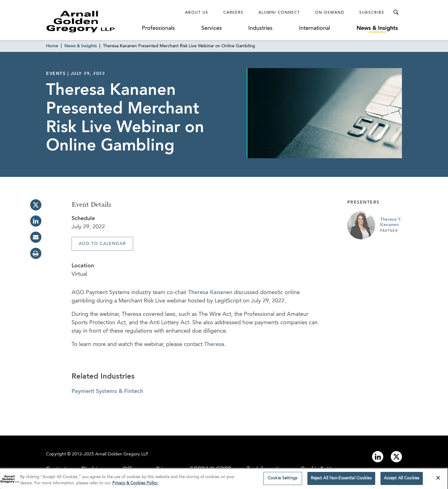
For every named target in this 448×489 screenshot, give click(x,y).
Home (52, 46)
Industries (260, 28)
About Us (197, 13)
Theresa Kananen (210, 293)
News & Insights (377, 28)
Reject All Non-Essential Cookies (341, 480)
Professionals (158, 28)
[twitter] (36, 205)
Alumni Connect (279, 13)
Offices (132, 469)
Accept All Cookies (402, 480)
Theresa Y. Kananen (391, 222)
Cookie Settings (321, 469)
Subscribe (372, 13)
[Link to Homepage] (92, 21)
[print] (36, 253)
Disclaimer (94, 469)
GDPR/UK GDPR (210, 469)
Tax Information (266, 469)
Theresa (214, 344)
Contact (56, 469)
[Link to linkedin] (378, 457)
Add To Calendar (102, 244)
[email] (36, 237)
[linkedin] (36, 221)
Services (212, 28)
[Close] (438, 480)
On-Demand (330, 13)
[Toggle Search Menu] (396, 12)
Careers (233, 13)
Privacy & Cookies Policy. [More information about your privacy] (135, 485)
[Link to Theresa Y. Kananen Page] (361, 225)
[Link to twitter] (396, 457)
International (315, 28)
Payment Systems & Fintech (107, 391)
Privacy (165, 469)
